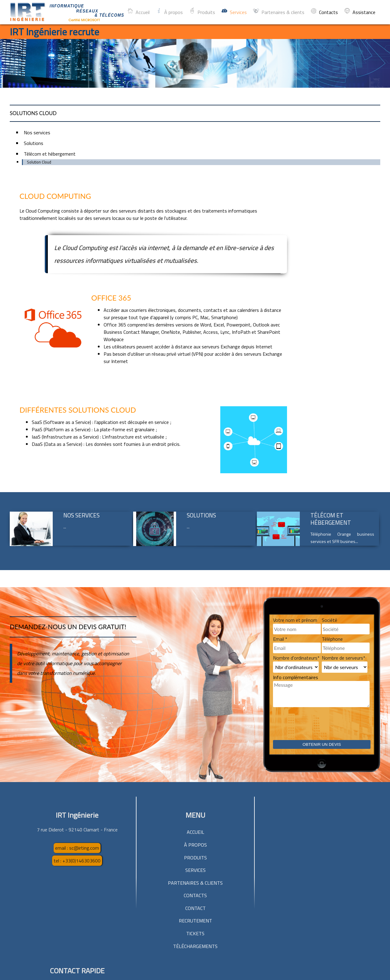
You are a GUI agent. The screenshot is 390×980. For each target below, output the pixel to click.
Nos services (82, 427)
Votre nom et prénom (295, 532)
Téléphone (332, 551)
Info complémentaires (296, 590)
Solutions (201, 427)
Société (330, 532)
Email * (280, 551)
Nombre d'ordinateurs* (296, 570)
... (65, 439)
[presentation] (319, 641)
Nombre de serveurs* (344, 570)
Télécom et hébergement (331, 431)
